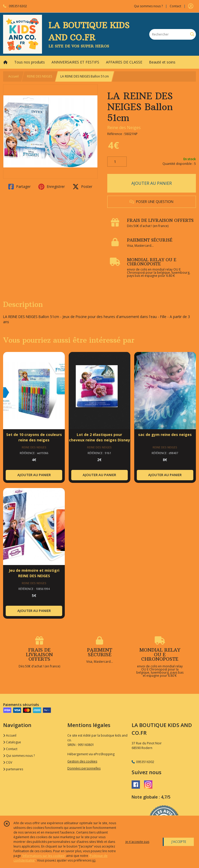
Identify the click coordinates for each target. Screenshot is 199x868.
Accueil (13, 76)
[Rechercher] (192, 34)
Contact (175, 6)
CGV (8, 762)
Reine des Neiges (124, 128)
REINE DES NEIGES (40, 76)
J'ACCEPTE (179, 842)
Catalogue (12, 742)
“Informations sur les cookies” (44, 856)
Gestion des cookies (82, 761)
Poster (82, 187)
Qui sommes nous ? (19, 756)
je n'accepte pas (137, 842)
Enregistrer (52, 187)
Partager (19, 187)
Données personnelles (84, 768)
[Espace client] (191, 6)
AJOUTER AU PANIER (152, 183)
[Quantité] (117, 162)
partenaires (13, 769)
